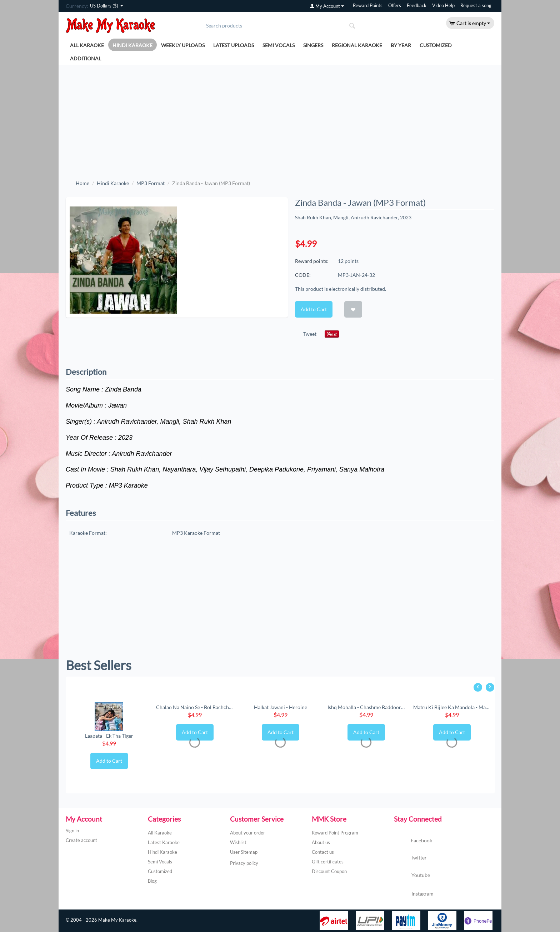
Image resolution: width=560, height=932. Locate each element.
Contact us (323, 852)
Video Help (443, 6)
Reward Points (368, 6)
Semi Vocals (279, 45)
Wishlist (238, 842)
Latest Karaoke (164, 842)
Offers (395, 6)
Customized (436, 45)
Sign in (72, 831)
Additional (86, 58)
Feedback (417, 6)
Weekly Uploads (183, 45)
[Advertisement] (280, 119)
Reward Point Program (335, 833)
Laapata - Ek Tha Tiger (109, 736)
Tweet (310, 334)
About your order (247, 833)
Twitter (410, 858)
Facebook (413, 841)
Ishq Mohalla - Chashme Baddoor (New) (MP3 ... (366, 707)
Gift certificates (328, 862)
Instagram (414, 894)
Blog (152, 881)
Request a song (476, 6)
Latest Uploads (234, 45)
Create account (81, 840)
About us (321, 842)
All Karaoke (87, 45)
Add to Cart (314, 309)
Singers (313, 45)
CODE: (303, 275)
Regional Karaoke (357, 45)
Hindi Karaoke (132, 45)
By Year (401, 45)
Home (82, 183)
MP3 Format (151, 183)
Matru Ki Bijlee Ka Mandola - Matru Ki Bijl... (452, 707)
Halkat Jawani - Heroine (281, 707)
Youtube (412, 876)
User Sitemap (244, 852)
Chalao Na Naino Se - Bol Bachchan (195, 707)
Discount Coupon (329, 871)
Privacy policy (244, 863)
